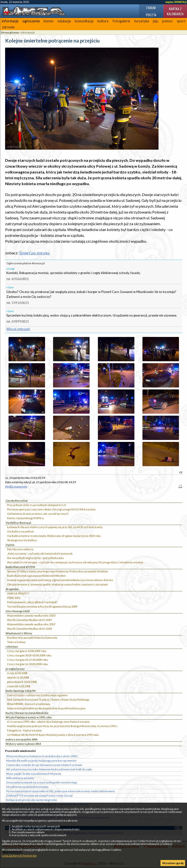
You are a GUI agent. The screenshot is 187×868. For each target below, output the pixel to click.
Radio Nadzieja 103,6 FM (21, 691)
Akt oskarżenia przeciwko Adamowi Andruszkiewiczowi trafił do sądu (49, 769)
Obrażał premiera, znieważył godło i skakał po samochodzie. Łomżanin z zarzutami (57, 584)
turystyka (142, 21)
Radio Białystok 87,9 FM (20, 567)
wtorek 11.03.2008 (18, 677)
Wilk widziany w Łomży (20, 778)
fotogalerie (121, 21)
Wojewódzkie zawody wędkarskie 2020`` (32, 615)
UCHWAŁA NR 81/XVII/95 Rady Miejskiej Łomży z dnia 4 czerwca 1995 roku (53, 735)
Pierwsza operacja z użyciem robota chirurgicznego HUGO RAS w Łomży (51, 509)
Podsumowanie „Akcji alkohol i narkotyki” (33, 602)
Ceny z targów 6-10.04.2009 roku (27, 651)
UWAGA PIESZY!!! (18, 593)
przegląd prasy (15, 669)
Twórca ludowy (16, 642)
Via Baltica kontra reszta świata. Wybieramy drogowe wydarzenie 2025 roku (54, 536)
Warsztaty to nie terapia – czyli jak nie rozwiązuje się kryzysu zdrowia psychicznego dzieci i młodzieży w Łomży (75, 562)
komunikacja (84, 21)
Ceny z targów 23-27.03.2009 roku (28, 660)
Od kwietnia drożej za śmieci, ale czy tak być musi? (38, 514)
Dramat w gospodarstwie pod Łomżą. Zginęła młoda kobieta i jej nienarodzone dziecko (60, 580)
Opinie (10, 545)
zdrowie (8, 27)
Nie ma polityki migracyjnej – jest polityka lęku (35, 558)
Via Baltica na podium (20, 531)
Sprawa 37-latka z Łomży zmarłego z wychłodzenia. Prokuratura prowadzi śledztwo (57, 571)
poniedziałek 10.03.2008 (22, 682)
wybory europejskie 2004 (21, 739)
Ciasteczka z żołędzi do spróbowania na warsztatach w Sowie (44, 765)
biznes (49, 21)
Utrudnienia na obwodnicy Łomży (27, 787)
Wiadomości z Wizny (19, 633)
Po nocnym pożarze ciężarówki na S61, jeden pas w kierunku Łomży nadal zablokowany (61, 791)
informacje (10, 21)
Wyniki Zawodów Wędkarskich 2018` (30, 629)
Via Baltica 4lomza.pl (18, 523)
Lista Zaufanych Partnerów (19, 855)
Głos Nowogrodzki (18, 611)
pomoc (168, 21)
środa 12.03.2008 (17, 673)
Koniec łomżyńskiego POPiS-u (25, 518)
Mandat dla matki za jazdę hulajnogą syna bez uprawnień (41, 761)
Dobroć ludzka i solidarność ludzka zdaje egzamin (37, 695)
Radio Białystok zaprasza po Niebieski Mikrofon (36, 576)
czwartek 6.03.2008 (19, 686)
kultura (103, 21)
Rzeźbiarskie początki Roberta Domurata (32, 638)
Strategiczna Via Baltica (22, 540)
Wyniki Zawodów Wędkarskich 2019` (30, 620)
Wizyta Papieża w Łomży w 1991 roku (29, 717)
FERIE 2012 (14, 598)
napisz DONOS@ (176, 2)
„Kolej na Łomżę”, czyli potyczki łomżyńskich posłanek (40, 554)
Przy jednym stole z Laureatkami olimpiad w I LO (37, 505)
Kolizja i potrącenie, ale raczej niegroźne (32, 800)
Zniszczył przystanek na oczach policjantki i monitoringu (42, 782)
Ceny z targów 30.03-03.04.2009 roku (29, 655)
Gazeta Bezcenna (17, 501)
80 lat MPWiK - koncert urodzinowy (29, 704)
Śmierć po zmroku (34, 253)
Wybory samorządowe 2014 (23, 744)
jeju (156, 21)
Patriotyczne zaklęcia (20, 549)
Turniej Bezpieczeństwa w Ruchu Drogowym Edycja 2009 (42, 606)
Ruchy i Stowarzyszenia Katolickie (27, 713)
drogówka (12, 589)
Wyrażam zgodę (173, 863)
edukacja (64, 21)
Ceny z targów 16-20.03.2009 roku (28, 664)
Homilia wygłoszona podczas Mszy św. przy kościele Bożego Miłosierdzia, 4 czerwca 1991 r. (62, 726)
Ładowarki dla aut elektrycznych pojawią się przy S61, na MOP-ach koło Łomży (55, 527)
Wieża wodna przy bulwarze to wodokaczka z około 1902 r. (42, 756)
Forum (151, 8)
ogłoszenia (31, 21)
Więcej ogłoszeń (18, 329)
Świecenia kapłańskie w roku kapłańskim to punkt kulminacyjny (46, 708)
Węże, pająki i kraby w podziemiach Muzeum (34, 774)
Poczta (151, 15)
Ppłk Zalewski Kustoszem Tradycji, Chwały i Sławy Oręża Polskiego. (48, 700)
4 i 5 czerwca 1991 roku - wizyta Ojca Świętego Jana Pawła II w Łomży (48, 722)
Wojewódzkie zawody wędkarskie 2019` (31, 624)
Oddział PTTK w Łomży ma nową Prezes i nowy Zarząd (39, 795)
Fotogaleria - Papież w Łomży (24, 730)
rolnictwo (12, 647)
